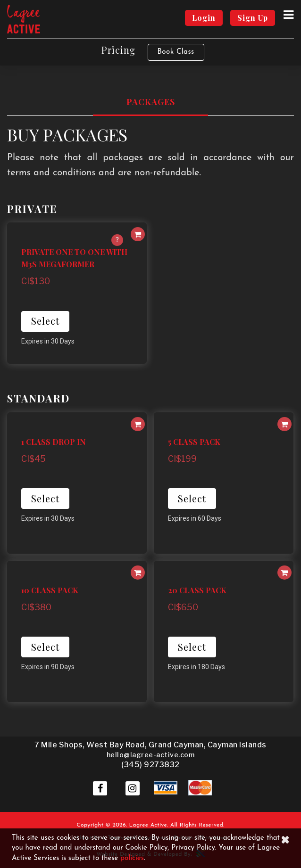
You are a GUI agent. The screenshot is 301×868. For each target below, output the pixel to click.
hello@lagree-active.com (151, 755)
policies (132, 858)
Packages (151, 102)
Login (204, 18)
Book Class (176, 52)
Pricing (118, 50)
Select (45, 321)
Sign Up (253, 18)
